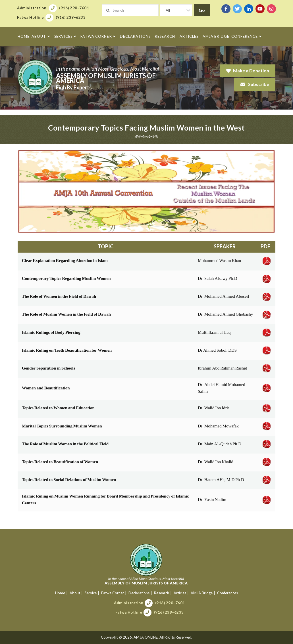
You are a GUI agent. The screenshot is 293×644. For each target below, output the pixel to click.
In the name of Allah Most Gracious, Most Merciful (107, 69)
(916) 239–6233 (169, 612)
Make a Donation (248, 71)
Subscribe (255, 84)
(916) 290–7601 (170, 603)
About (75, 593)
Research (162, 593)
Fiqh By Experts (74, 87)
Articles (180, 593)
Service (91, 593)
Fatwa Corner (113, 593)
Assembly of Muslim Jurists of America (106, 78)
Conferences (227, 593)
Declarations (139, 593)
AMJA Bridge (202, 593)
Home (60, 593)
